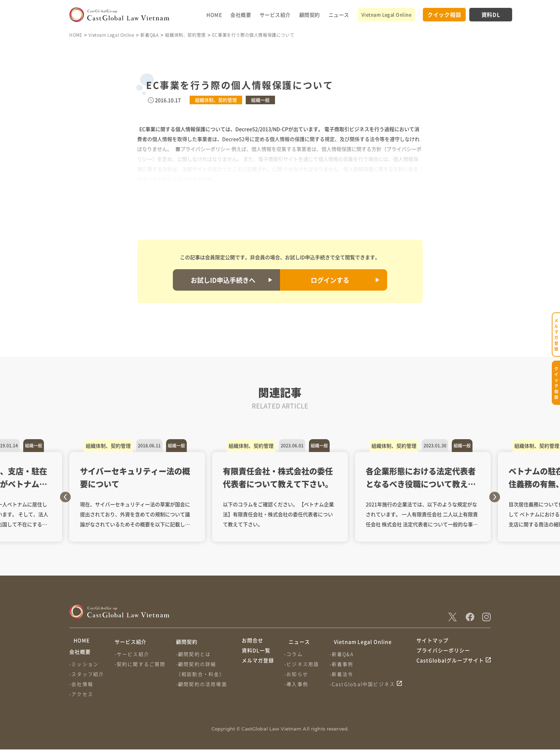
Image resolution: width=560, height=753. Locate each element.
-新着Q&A (345, 654)
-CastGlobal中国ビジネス (365, 684)
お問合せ (252, 642)
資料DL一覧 (256, 655)
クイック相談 (444, 14)
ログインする (330, 280)
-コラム (295, 654)
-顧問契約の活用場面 (204, 684)
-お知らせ (298, 674)
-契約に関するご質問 (142, 664)
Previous (65, 497)
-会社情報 (81, 687)
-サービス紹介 (133, 654)
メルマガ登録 (258, 669)
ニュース (339, 15)
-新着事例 (344, 664)
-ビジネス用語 (303, 664)
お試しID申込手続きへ (223, 280)
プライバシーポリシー (443, 655)
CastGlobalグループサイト (450, 669)
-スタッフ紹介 (87, 677)
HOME (214, 15)
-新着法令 (344, 674)
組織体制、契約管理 (185, 35)
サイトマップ (432, 642)
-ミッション (84, 667)
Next (495, 497)
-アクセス (81, 697)
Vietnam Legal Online (386, 14)
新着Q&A (149, 35)
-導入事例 (298, 684)
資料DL (491, 14)
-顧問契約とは (196, 654)
